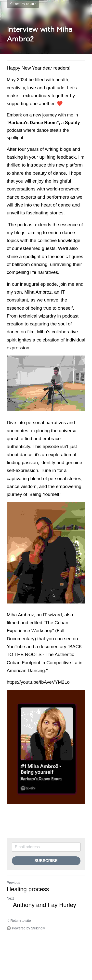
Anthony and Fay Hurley (42, 905)
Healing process (28, 889)
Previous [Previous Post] (13, 883)
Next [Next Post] (10, 898)
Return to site (23, 4)
